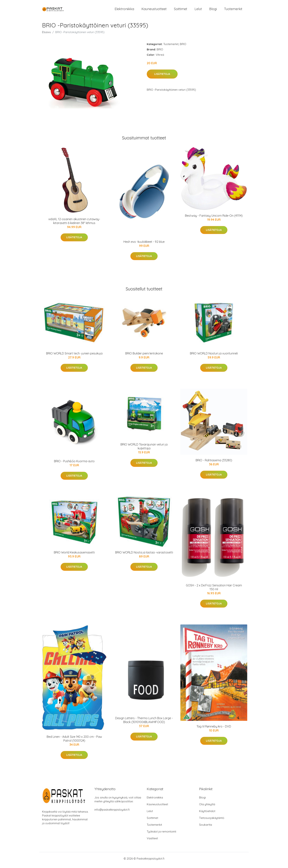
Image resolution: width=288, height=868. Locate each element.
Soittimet (181, 11)
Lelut (198, 11)
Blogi (213, 11)
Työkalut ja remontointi (161, 835)
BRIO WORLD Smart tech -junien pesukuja (74, 356)
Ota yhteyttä (207, 807)
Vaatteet (152, 841)
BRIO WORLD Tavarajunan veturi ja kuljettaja (144, 450)
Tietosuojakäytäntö (212, 821)
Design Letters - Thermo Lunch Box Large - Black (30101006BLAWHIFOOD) (144, 723)
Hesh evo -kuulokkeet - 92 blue (144, 245)
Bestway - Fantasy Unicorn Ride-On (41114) (214, 219)
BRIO (183, 47)
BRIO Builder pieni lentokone (144, 356)
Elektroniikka (124, 11)
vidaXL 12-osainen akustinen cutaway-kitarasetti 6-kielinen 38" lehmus (74, 224)
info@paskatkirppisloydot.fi (112, 813)
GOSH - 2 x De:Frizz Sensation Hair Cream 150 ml (214, 590)
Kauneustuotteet (154, 11)
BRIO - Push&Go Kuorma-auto (74, 464)
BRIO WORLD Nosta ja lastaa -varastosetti (144, 555)
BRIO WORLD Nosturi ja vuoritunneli (214, 356)
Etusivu (46, 35)
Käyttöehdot (207, 814)
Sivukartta (206, 828)
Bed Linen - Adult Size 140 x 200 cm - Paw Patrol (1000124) (74, 742)
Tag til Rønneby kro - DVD (214, 729)
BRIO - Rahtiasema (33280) (214, 463)
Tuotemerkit (233, 11)
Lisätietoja (162, 77)
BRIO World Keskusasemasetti (74, 555)
